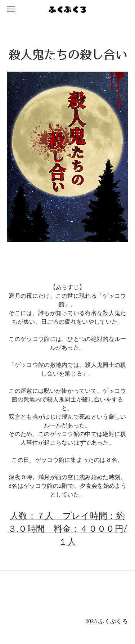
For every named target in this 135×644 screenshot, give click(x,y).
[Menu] (13, 9)
